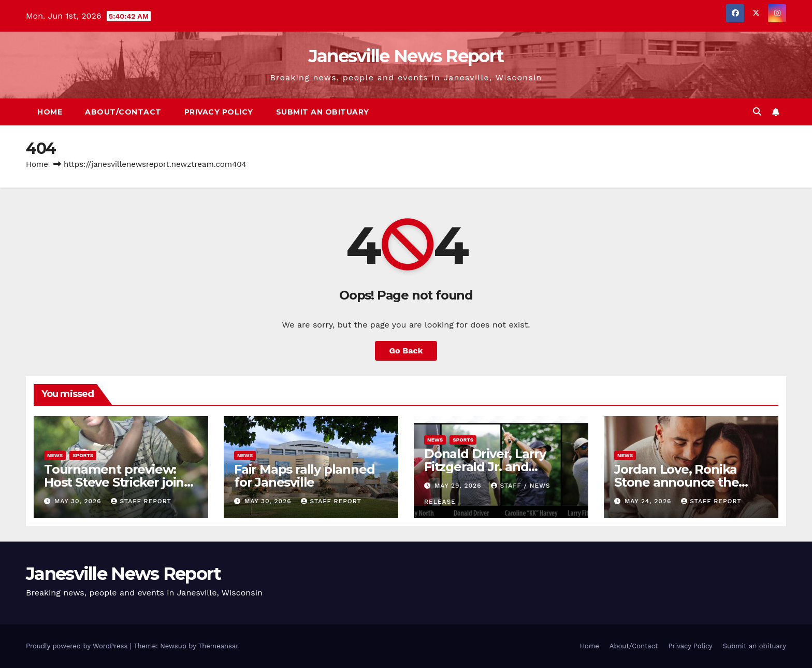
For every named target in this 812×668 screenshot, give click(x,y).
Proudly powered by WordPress (78, 646)
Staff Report (141, 501)
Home (50, 112)
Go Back (406, 351)
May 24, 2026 (649, 501)
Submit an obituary (323, 112)
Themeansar (218, 646)
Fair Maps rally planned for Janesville (304, 476)
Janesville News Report (406, 56)
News (55, 455)
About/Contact (123, 112)
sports (83, 455)
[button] (757, 112)
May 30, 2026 (79, 501)
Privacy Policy (219, 112)
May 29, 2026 (459, 486)
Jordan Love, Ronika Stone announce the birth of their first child (683, 482)
